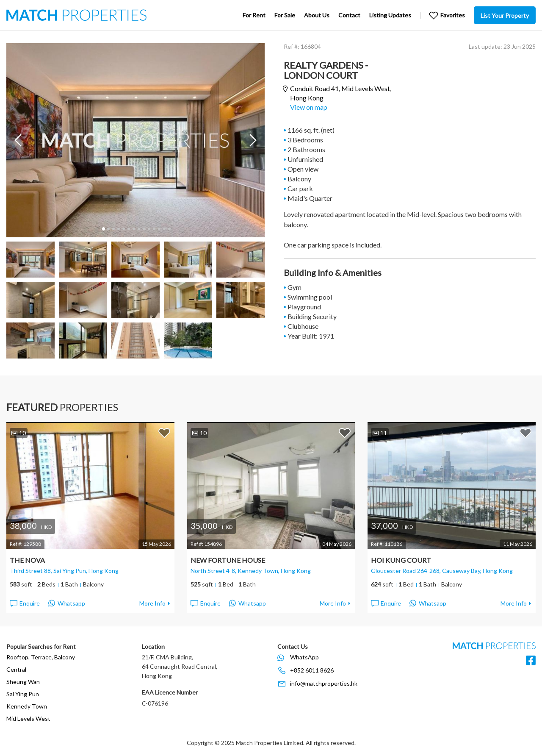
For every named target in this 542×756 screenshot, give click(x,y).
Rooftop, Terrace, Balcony (41, 657)
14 (169, 229)
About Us (317, 15)
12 (159, 229)
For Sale (285, 15)
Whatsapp (67, 603)
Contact (349, 15)
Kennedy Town (27, 706)
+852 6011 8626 (312, 670)
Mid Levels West (28, 718)
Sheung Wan (23, 682)
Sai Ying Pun (23, 694)
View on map (309, 107)
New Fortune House (228, 560)
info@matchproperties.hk (324, 683)
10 (149, 229)
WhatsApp (304, 657)
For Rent (254, 15)
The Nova (27, 560)
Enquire (24, 603)
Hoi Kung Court (401, 560)
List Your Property (505, 15)
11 (154, 229)
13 (164, 229)
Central (16, 669)
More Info (152, 603)
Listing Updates (390, 15)
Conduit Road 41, (341, 93)
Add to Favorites (164, 433)
